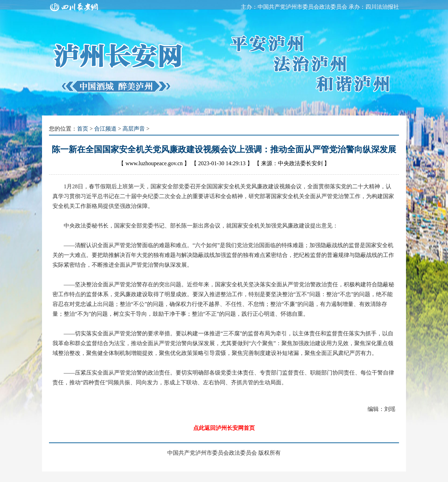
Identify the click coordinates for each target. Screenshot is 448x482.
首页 (83, 129)
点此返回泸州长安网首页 (224, 428)
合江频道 (105, 129)
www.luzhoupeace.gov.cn (154, 163)
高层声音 (134, 129)
